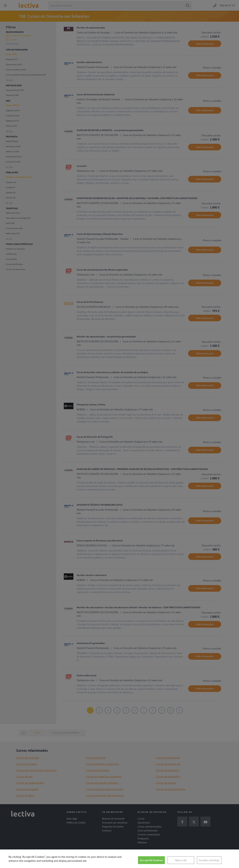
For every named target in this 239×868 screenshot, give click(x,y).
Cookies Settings (209, 860)
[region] (119, 859)
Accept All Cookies (151, 860)
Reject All (181, 860)
